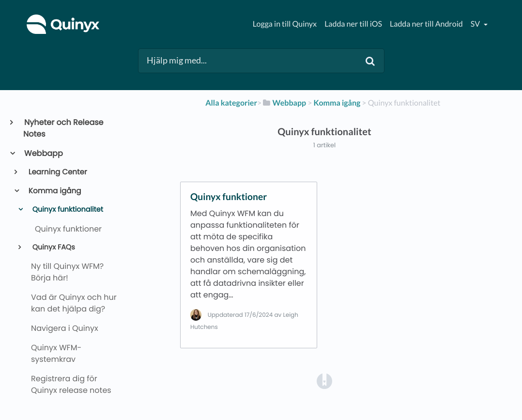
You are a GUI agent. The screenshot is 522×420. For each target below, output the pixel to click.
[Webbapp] (284, 103)
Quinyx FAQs (53, 248)
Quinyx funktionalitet (67, 210)
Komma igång (54, 191)
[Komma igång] (337, 103)
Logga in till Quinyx (285, 24)
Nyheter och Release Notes (63, 128)
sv (476, 24)
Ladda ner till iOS (353, 24)
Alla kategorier (231, 103)
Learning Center (57, 172)
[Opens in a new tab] (324, 381)
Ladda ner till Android (426, 24)
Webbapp (43, 153)
